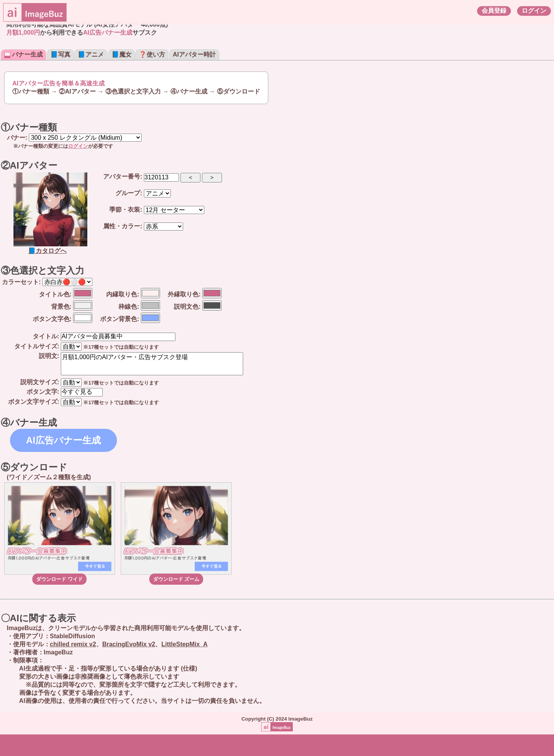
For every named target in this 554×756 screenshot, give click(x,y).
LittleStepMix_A (184, 644)
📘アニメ (91, 54)
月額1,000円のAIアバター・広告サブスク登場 (152, 364)
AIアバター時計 (194, 54)
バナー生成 (23, 54)
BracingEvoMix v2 (129, 644)
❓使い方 (152, 54)
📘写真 (60, 54)
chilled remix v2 (73, 644)
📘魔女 (122, 54)
